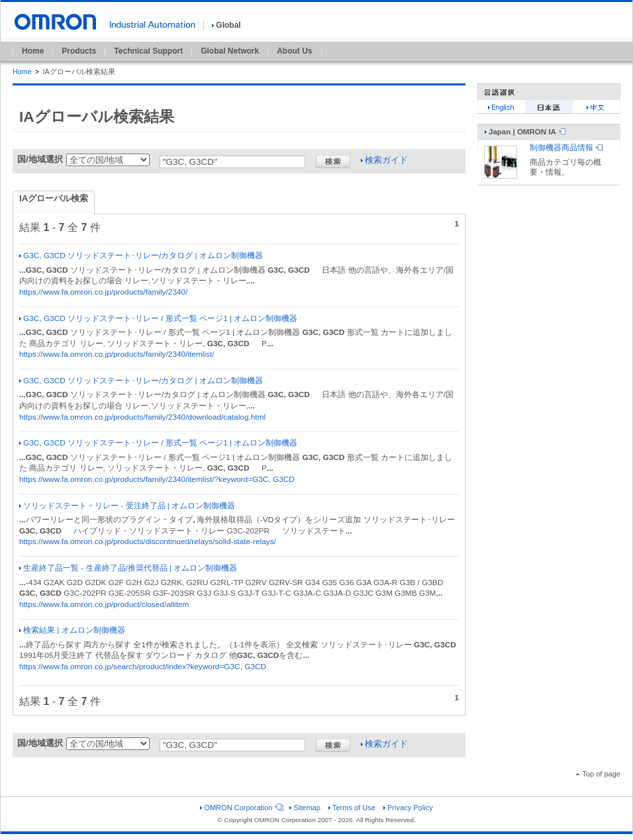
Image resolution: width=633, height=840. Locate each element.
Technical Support (148, 51)
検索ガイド (384, 160)
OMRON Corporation (241, 808)
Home (33, 51)
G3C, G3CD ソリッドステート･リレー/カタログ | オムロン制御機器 (141, 256)
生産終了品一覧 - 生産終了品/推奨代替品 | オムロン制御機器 (128, 568)
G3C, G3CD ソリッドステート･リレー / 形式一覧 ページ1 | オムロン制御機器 (158, 318)
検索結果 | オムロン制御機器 (72, 630)
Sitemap (305, 808)
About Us (294, 51)
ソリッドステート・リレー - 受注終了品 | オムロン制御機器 (127, 506)
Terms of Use (352, 808)
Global (226, 25)
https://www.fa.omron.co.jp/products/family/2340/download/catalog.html (142, 417)
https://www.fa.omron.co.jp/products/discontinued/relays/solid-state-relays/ (148, 541)
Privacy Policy (408, 808)
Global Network (230, 51)
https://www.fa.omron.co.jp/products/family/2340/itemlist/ (117, 354)
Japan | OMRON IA (525, 132)
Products (79, 51)
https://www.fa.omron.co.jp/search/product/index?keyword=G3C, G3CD (143, 667)
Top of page (598, 774)
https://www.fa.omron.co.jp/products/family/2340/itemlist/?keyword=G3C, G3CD (157, 479)
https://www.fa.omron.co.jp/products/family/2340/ (103, 292)
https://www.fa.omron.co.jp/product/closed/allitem (104, 604)
